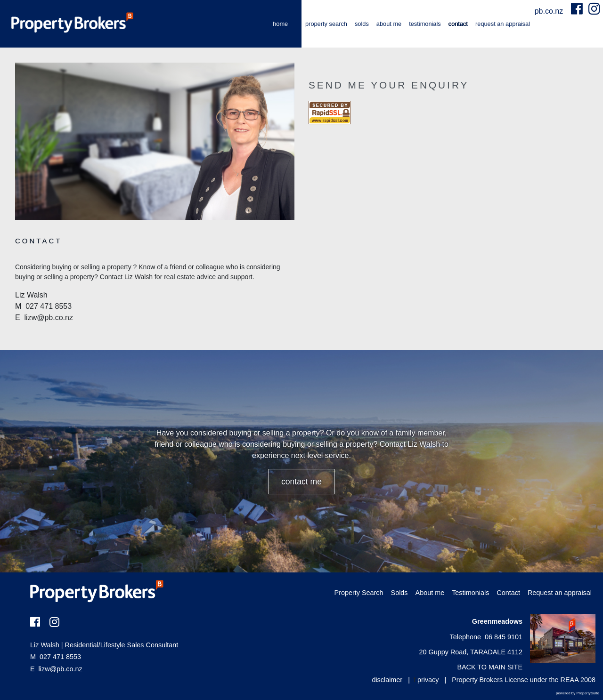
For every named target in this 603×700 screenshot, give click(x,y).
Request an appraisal (503, 24)
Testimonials (425, 24)
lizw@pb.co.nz (61, 669)
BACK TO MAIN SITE (490, 667)
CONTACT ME (301, 482)
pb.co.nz (550, 11)
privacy (428, 680)
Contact (458, 24)
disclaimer (387, 680)
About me (389, 24)
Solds (362, 24)
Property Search (326, 24)
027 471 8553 (56, 657)
